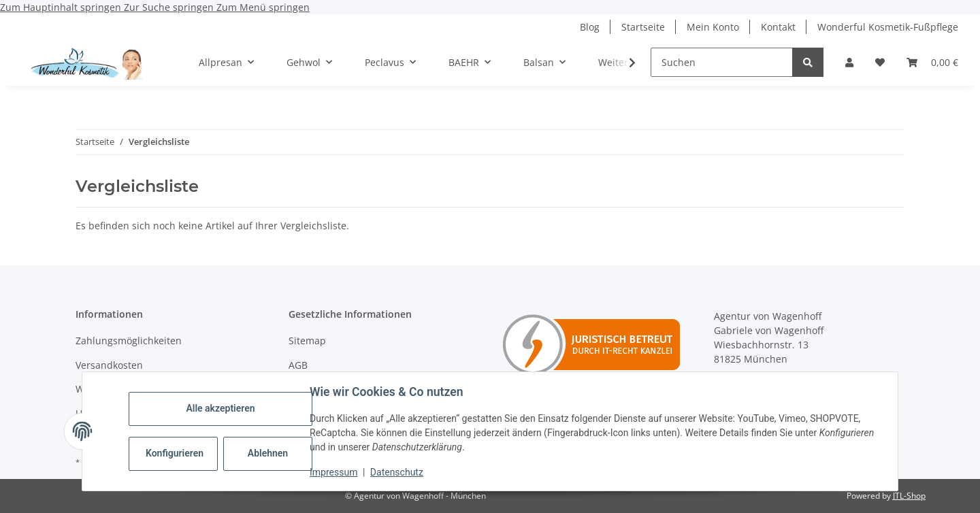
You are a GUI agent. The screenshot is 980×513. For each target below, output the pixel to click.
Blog (590, 27)
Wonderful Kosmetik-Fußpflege (888, 27)
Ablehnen (268, 453)
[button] (849, 62)
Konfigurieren (175, 453)
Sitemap (307, 341)
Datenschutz (397, 472)
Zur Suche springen (170, 7)
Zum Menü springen (263, 7)
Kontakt (778, 27)
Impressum (333, 472)
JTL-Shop (909, 496)
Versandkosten (109, 365)
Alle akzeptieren (220, 408)
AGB (298, 365)
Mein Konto (713, 27)
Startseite (643, 27)
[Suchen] (722, 62)
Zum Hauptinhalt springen (62, 7)
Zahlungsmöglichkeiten (129, 341)
